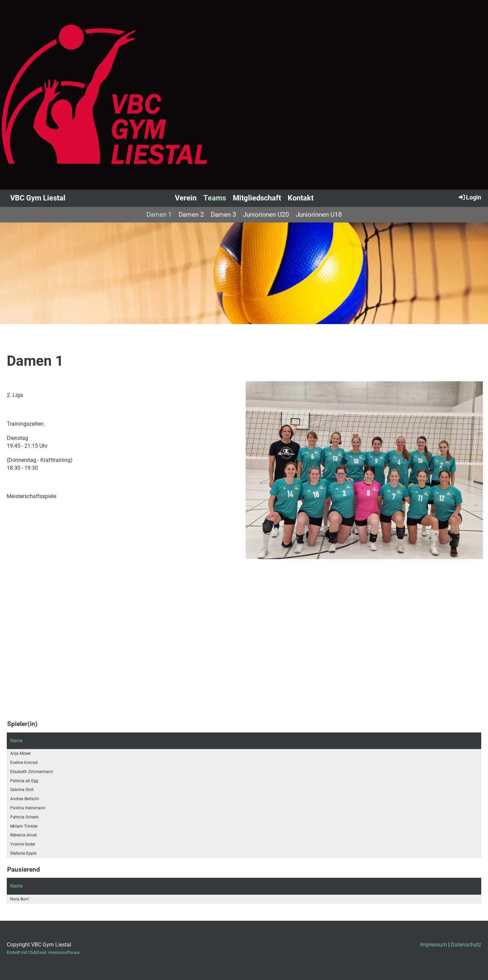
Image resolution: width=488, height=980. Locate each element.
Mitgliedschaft (257, 198)
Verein (186, 198)
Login (470, 197)
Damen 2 (191, 215)
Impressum (434, 945)
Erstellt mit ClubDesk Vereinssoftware (43, 952)
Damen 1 (159, 215)
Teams (215, 198)
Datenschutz (466, 945)
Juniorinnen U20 (266, 215)
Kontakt (301, 198)
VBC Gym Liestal (38, 198)
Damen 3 (223, 215)
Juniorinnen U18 (319, 215)
